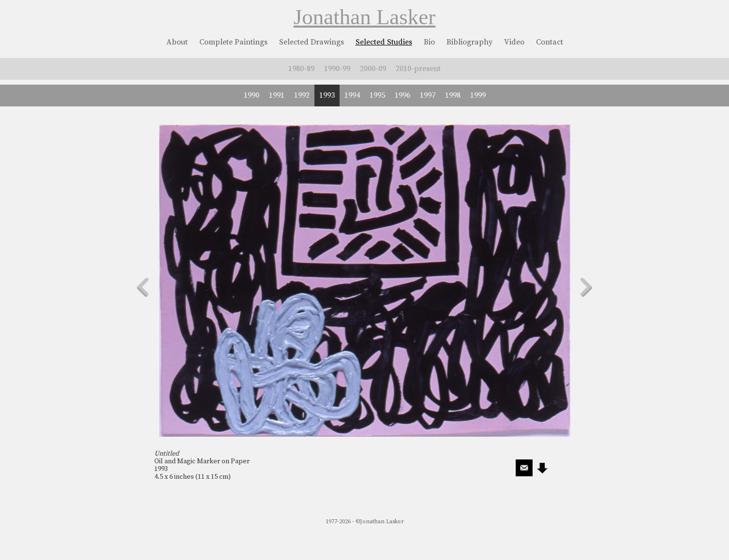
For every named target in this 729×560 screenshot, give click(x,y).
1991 (277, 95)
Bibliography (469, 42)
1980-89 (301, 69)
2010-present (418, 69)
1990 (252, 95)
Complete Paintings (233, 42)
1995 (377, 95)
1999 (478, 95)
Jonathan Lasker (365, 17)
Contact (550, 42)
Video (514, 42)
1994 (352, 95)
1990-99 (337, 69)
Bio (429, 42)
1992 (302, 95)
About (177, 42)
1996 (402, 95)
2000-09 (373, 69)
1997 (428, 95)
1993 (327, 95)
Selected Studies (384, 42)
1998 (453, 95)
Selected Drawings (312, 42)
